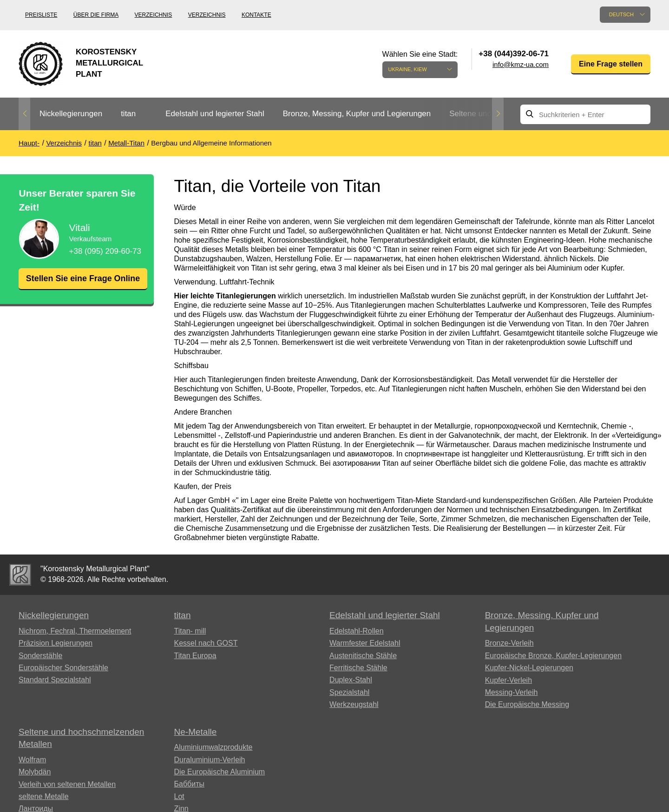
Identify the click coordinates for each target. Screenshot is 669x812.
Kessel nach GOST (206, 643)
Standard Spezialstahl (55, 680)
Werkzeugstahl (354, 704)
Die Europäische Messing (527, 704)
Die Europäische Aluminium (220, 772)
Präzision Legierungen (56, 643)
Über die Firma (96, 15)
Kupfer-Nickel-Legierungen (529, 668)
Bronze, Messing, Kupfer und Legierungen (357, 114)
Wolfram (32, 760)
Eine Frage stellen (611, 64)
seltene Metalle (44, 796)
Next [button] (498, 114)
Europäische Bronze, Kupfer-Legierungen (553, 656)
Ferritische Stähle (358, 668)
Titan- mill (190, 631)
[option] (71, 114)
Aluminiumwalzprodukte (213, 747)
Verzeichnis (154, 15)
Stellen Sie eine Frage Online (83, 284)
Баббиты (190, 784)
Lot (179, 796)
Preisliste (41, 15)
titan (128, 114)
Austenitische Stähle (363, 656)
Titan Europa (195, 656)
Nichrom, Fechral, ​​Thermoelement (75, 631)
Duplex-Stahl (351, 680)
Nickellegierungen (71, 114)
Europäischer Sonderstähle (63, 668)
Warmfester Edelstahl (365, 643)
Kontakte (256, 15)
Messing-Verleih (512, 692)
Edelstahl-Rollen (357, 631)
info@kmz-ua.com (521, 64)
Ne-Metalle (196, 732)
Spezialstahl (349, 692)
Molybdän (35, 772)
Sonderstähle (40, 656)
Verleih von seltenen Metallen (67, 784)
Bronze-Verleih (509, 643)
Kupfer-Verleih (508, 680)
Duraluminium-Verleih (210, 760)
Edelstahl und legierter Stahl (215, 114)
